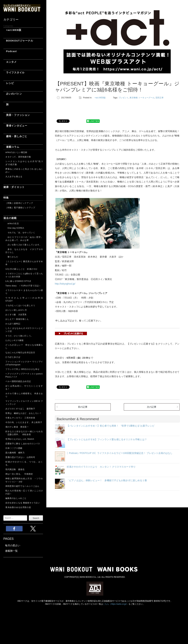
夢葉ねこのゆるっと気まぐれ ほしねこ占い (24, 171)
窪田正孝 (160, 98)
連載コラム (11, 147)
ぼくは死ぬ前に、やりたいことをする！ (24, 387)
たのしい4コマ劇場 (14, 340)
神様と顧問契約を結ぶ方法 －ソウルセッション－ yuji (24, 480)
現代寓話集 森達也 (15, 469)
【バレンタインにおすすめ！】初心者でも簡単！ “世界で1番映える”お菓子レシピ (111, 426)
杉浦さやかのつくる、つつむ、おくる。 (24, 463)
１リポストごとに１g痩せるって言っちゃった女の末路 (24, 275)
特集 (6, 198)
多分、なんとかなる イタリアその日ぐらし (24, 251)
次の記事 (152, 407)
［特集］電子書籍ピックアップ (20, 208)
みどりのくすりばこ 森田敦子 (20, 409)
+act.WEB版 (12, 30)
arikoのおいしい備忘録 (16, 152)
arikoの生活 (12, 223)
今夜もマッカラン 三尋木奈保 (20, 418)
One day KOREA (15, 228)
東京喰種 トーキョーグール (142, 98)
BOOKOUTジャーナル (18, 41)
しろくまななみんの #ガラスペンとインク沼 (24, 330)
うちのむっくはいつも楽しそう (20, 305)
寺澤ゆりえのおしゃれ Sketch (20, 439)
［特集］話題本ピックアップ (19, 203)
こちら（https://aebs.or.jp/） (116, 604)
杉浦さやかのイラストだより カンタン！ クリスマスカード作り (101, 467)
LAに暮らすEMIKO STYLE (18, 281)
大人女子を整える (14, 177)
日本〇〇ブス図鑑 (14, 448)
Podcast (10, 51)
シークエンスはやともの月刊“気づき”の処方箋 (24, 163)
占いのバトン (13, 94)
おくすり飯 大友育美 (16, 315)
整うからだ (12, 257)
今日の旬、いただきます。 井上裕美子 (24, 422)
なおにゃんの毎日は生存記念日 (20, 353)
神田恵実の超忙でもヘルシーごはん (22, 486)
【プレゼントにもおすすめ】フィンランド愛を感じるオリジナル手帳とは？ (107, 439)
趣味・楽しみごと (15, 136)
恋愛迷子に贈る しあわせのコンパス (23, 444)
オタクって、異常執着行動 (18, 157)
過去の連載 (10, 218)
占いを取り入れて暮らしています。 (23, 245)
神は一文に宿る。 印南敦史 (20, 474)
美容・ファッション (17, 115)
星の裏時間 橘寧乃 (15, 453)
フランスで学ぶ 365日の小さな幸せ (22, 369)
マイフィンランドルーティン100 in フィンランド (24, 403)
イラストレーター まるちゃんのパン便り (24, 292)
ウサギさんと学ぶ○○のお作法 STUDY (24, 299)
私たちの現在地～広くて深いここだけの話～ (24, 492)
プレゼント (123, 98)
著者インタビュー (15, 126)
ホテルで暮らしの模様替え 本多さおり (24, 395)
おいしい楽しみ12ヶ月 (16, 310)
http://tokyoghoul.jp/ (65, 284)
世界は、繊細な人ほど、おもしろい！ (23, 413)
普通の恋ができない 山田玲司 (20, 457)
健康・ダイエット (14, 187)
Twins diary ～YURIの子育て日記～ (23, 286)
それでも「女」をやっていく (20, 233)
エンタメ (10, 62)
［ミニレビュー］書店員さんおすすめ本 (24, 263)
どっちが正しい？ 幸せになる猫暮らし (24, 346)
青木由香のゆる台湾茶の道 (18, 507)
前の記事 (83, 407)
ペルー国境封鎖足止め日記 (18, 381)
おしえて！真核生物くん (17, 319)
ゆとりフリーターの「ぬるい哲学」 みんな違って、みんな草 (24, 239)
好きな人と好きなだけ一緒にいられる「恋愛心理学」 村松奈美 (24, 433)
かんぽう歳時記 (13, 324)
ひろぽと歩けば (13, 357)
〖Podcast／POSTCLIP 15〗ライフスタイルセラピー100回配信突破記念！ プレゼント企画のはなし (120, 453)
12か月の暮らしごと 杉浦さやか (21, 269)
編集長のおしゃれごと (16, 498)
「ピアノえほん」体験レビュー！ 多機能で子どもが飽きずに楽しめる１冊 (107, 480)
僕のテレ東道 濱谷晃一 (17, 427)
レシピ (9, 83)
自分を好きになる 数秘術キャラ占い (23, 503)
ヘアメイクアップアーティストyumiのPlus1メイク (24, 375)
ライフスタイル (14, 72)
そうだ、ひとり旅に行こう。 (19, 336)
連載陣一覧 (11, 551)
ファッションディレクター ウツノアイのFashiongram (24, 363)
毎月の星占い (13, 545)
